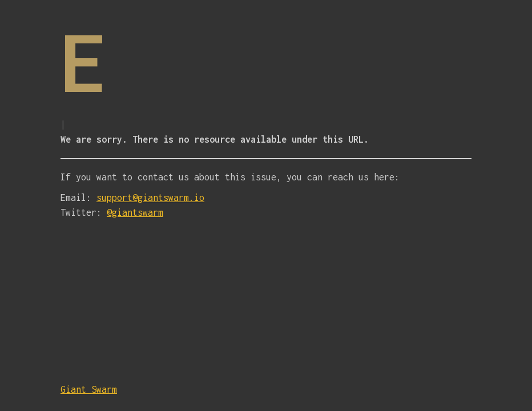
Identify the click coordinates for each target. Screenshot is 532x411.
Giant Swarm (89, 389)
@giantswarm (135, 212)
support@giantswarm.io (150, 198)
